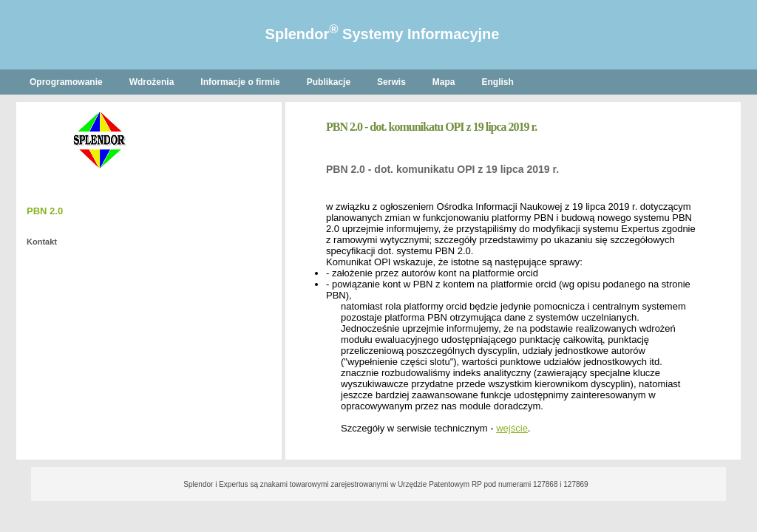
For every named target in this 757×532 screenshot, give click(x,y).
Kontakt (42, 242)
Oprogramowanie (66, 82)
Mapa (444, 82)
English (498, 82)
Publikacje (329, 82)
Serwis (391, 82)
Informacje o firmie (240, 82)
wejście (512, 428)
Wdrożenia (152, 82)
